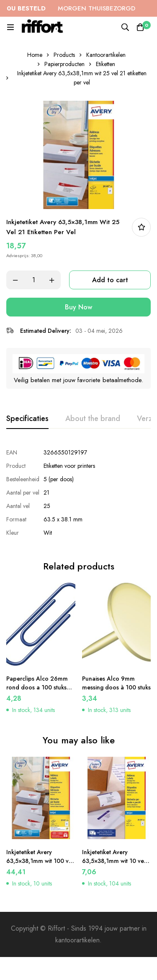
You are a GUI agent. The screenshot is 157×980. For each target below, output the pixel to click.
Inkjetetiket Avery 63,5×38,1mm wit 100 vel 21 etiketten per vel (40, 861)
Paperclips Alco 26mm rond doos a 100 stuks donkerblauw (37, 687)
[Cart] (140, 27)
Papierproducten (64, 64)
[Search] (125, 27)
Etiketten (106, 64)
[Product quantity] (33, 280)
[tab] (27, 419)
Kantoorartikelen (106, 55)
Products (64, 55)
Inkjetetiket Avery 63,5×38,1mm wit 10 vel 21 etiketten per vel (114, 861)
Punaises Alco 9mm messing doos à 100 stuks (116, 683)
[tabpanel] (78, 493)
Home (35, 55)
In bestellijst (141, 227)
